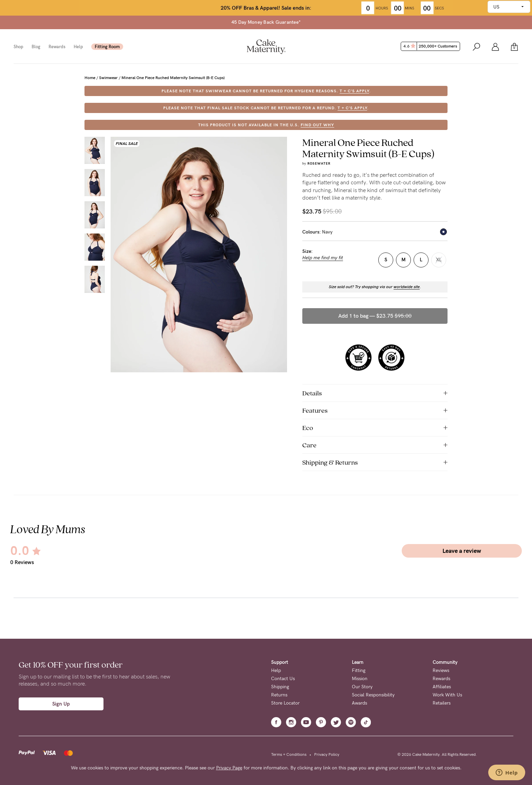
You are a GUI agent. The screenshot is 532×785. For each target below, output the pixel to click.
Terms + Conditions (289, 754)
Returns (279, 695)
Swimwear (108, 78)
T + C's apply (354, 91)
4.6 (431, 46)
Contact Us (283, 679)
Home (90, 78)
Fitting (359, 670)
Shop (18, 47)
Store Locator (285, 703)
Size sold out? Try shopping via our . (375, 287)
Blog (36, 47)
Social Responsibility (373, 695)
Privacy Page (229, 768)
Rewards (57, 47)
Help (78, 47)
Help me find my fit (323, 258)
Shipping (280, 687)
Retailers (442, 703)
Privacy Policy (327, 754)
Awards (359, 703)
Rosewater (319, 164)
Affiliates (442, 687)
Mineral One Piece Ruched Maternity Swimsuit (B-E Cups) (173, 78)
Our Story (362, 687)
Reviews (441, 670)
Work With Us (447, 695)
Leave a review (462, 551)
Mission (360, 679)
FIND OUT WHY (317, 125)
